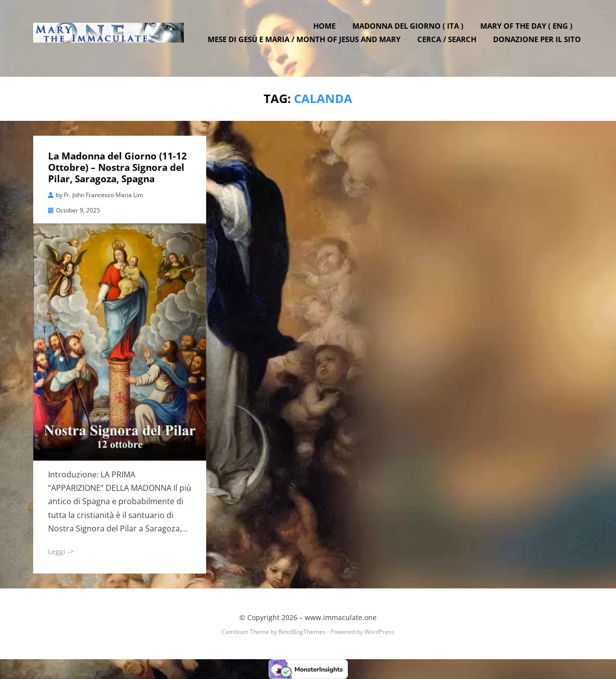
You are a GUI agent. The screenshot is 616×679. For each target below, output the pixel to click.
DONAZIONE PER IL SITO (539, 45)
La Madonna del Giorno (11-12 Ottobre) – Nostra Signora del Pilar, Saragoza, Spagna (117, 167)
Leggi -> (61, 551)
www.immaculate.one (341, 617)
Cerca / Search (449, 45)
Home (327, 31)
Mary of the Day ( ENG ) (529, 31)
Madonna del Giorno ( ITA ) (410, 31)
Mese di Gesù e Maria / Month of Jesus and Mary (307, 45)
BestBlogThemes (302, 631)
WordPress (379, 631)
